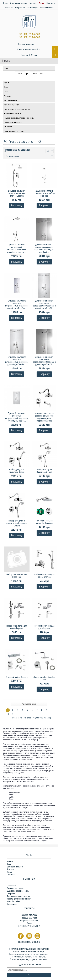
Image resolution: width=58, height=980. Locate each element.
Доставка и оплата (15, 867)
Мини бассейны (13, 901)
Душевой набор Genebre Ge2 (44, 678)
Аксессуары (12, 904)
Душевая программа (16, 888)
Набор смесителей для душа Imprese (44, 627)
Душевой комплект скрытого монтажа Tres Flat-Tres (44, 193)
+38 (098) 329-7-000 (29, 34)
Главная (10, 861)
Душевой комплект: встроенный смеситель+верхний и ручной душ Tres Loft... (17, 248)
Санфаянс (11, 894)
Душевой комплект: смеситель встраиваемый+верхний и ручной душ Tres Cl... (44, 304)
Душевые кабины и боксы (18, 891)
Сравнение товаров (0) (18, 150)
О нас (9, 864)
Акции (9, 872)
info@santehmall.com (29, 921)
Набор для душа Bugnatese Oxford (44, 471)
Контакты (11, 875)
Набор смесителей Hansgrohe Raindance (44, 522)
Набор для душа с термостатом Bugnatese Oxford (17, 523)
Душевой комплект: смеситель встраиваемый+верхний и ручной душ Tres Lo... (17, 361)
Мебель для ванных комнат (19, 899)
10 (8, 714)
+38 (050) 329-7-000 (29, 37)
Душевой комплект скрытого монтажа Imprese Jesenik (17, 193)
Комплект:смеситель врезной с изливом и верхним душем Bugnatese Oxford (44, 417)
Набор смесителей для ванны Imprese (44, 576)
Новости (10, 869)
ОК (29, 975)
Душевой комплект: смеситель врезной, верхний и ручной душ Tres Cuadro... (44, 248)
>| (17, 714)
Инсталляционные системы (19, 896)
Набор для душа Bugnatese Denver (17, 471)
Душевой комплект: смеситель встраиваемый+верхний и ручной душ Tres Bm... (17, 304)
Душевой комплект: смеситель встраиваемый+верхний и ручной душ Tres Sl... (44, 361)
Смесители (11, 886)
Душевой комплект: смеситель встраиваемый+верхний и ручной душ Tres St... (17, 417)
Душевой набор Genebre (17, 677)
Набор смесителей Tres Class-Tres (17, 576)
